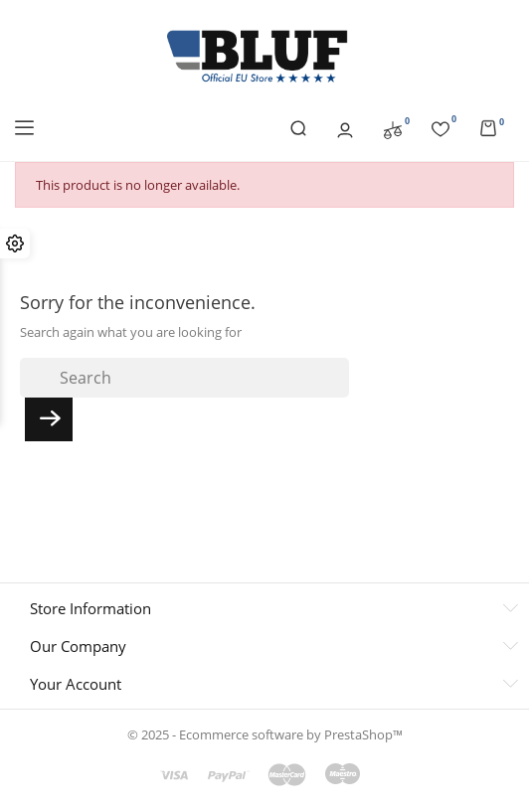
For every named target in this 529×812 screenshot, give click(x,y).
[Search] (184, 378)
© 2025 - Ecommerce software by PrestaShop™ (265, 734)
